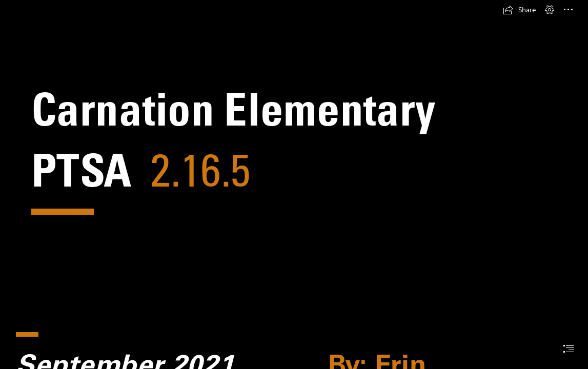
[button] (519, 10)
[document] (294, 184)
